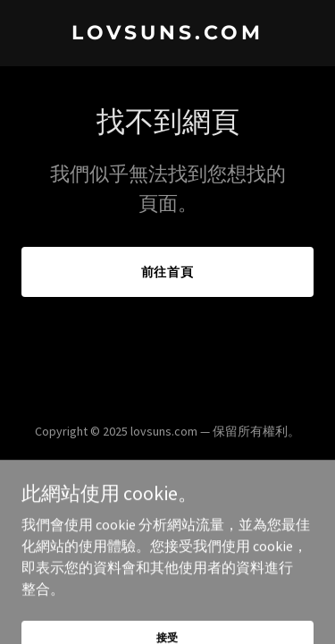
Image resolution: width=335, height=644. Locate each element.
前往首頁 (168, 272)
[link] (167, 34)
